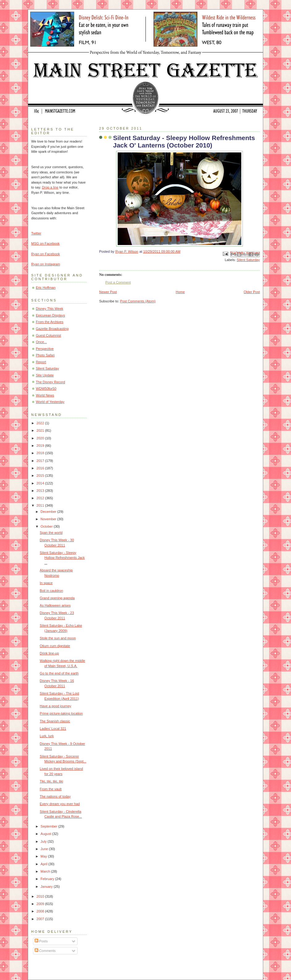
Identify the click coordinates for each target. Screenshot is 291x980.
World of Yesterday (50, 402)
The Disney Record (51, 382)
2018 (41, 453)
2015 (41, 475)
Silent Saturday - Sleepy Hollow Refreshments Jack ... (62, 558)
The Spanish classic (55, 721)
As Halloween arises (55, 605)
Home (180, 292)
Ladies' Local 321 (53, 729)
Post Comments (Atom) (138, 301)
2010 (41, 896)
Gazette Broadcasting (52, 329)
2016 (41, 468)
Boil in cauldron (52, 591)
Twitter (36, 233)
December (49, 512)
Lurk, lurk (47, 736)
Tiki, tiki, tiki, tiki (52, 781)
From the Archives (50, 322)
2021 (41, 430)
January (47, 887)
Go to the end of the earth (59, 673)
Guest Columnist (48, 335)
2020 (41, 438)
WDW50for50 (46, 388)
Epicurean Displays (51, 315)
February (48, 879)
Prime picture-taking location (61, 713)
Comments (45, 951)
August (46, 834)
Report (41, 362)
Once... (41, 342)
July (44, 841)
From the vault (51, 789)
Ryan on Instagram (46, 264)
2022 (41, 423)
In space (46, 583)
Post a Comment (118, 282)
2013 (41, 491)
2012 (41, 498)
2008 (41, 911)
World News (45, 395)
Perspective (45, 349)
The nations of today (55, 796)
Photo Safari (45, 355)
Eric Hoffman (46, 288)
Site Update (45, 375)
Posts (41, 941)
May (44, 856)
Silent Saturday (248, 260)
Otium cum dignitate (55, 646)
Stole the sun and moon (58, 638)
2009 (41, 904)
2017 (41, 461)
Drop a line (50, 187)
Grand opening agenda (57, 598)
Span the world (51, 533)
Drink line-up (49, 653)
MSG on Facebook (45, 243)
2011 (41, 505)
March (46, 871)
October (47, 526)
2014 (41, 483)
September (49, 826)
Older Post (252, 292)
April (44, 864)
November (49, 519)
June (45, 849)
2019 (41, 446)
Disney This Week (50, 309)
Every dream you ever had (60, 804)
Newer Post (108, 292)
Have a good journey (56, 706)
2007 (41, 919)
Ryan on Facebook (46, 254)
